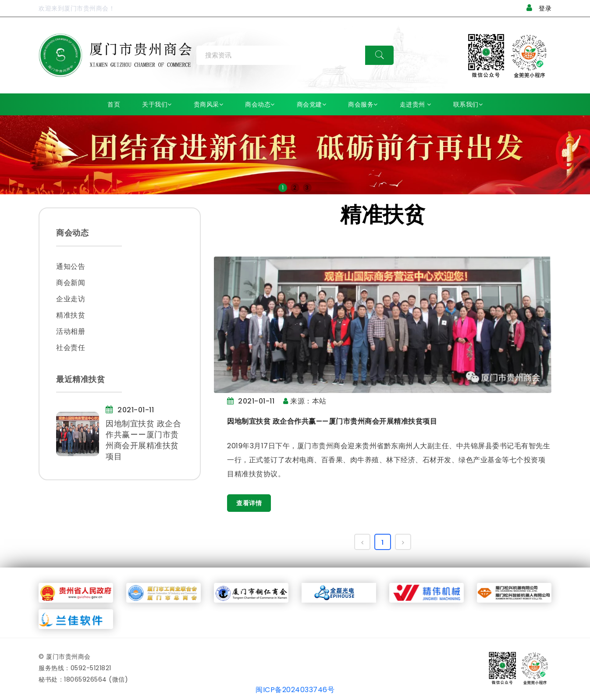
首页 (114, 104)
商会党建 (312, 104)
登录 (539, 8)
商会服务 (363, 104)
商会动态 (260, 104)
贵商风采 (209, 104)
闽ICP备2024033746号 (295, 691)
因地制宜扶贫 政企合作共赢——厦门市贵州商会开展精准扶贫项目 (332, 421)
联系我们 (468, 104)
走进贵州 (416, 104)
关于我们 (157, 104)
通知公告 (71, 266)
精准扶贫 (71, 315)
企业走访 (71, 299)
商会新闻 (71, 283)
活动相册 (71, 331)
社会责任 (71, 348)
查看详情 (249, 503)
